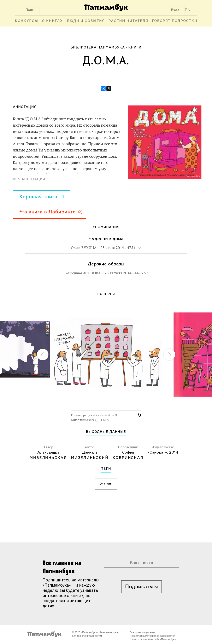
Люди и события (86, 21)
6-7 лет (106, 484)
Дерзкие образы (106, 264)
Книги (135, 48)
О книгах (52, 21)
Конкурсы (27, 21)
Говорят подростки (175, 21)
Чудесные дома (106, 239)
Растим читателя (128, 21)
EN (188, 10)
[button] (135, 308)
